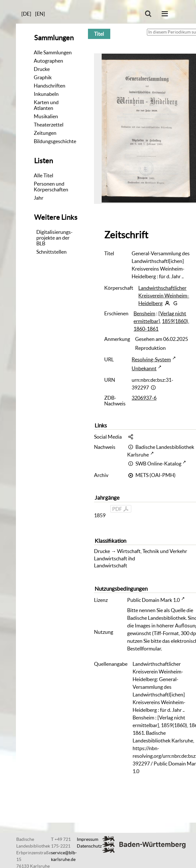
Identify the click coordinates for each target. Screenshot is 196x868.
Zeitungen (45, 133)
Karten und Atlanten (46, 105)
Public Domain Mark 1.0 (153, 600)
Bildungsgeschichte (55, 141)
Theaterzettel (49, 125)
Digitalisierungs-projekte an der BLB (54, 238)
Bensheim (144, 313)
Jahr (39, 198)
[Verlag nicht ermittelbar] (160, 317)
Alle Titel (44, 175)
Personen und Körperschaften (51, 187)
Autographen (48, 61)
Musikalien (46, 116)
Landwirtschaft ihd (115, 558)
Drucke (42, 69)
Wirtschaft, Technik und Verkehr (152, 551)
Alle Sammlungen (53, 52)
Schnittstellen (51, 252)
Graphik (43, 77)
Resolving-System (151, 359)
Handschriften (50, 86)
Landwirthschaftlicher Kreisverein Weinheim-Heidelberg (164, 296)
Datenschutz (89, 846)
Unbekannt (144, 368)
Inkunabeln (46, 94)
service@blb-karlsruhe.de (64, 856)
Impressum (87, 839)
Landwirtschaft (111, 565)
